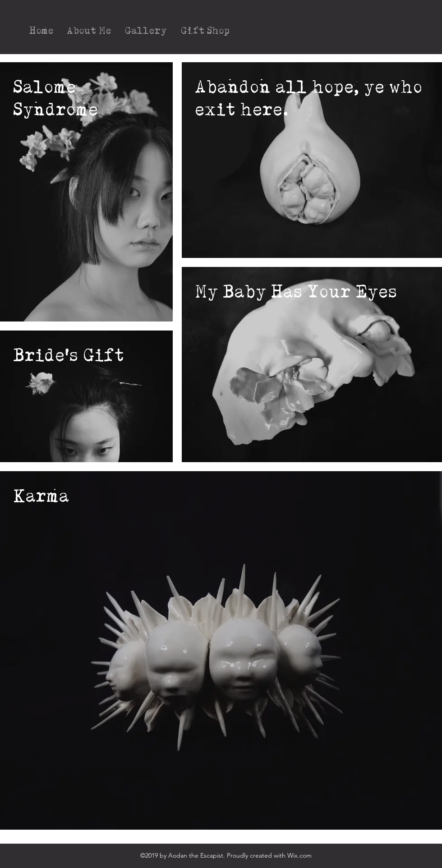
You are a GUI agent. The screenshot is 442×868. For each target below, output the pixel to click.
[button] (146, 31)
